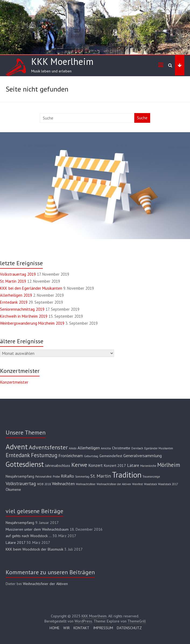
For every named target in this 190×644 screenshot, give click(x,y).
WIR (66, 628)
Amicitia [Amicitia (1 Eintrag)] (106, 448)
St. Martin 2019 (13, 281)
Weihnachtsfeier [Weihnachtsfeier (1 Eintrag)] (86, 484)
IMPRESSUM (103, 628)
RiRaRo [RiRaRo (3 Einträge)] (67, 476)
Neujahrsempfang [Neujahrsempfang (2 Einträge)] (20, 476)
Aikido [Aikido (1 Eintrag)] (73, 448)
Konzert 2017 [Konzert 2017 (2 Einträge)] (115, 465)
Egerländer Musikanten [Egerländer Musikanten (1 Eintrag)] (159, 448)
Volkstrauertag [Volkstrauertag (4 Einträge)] (21, 483)
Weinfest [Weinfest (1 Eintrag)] (138, 484)
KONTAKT (81, 628)
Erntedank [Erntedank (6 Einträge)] (18, 455)
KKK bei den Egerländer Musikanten (31, 288)
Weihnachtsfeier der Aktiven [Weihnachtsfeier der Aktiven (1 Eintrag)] (114, 484)
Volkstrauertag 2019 (18, 274)
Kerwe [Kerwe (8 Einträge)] (79, 465)
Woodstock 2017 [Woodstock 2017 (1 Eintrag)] (168, 484)
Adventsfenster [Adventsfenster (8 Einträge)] (48, 447)
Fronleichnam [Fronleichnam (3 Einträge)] (71, 456)
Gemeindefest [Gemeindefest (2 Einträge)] (111, 456)
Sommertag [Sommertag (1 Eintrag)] (82, 477)
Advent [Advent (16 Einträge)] (17, 447)
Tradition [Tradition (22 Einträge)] (127, 475)
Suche (142, 118)
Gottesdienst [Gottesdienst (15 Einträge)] (25, 464)
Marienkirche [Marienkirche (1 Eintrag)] (148, 466)
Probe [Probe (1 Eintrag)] (56, 477)
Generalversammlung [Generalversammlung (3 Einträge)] (142, 456)
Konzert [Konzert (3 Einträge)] (96, 465)
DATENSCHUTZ (129, 628)
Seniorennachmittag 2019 (22, 309)
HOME (54, 628)
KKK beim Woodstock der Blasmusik (34, 549)
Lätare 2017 (15, 542)
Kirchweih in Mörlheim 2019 (24, 316)
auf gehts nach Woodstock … (29, 536)
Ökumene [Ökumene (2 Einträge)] (13, 489)
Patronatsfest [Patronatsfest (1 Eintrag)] (43, 477)
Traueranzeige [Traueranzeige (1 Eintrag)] (151, 477)
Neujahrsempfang (20, 523)
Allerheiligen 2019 (16, 295)
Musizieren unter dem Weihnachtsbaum (37, 529)
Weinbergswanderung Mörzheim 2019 (32, 323)
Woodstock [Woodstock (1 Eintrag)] (150, 484)
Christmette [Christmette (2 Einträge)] (121, 448)
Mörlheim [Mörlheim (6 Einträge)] (169, 465)
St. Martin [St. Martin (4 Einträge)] (101, 476)
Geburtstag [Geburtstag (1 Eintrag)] (91, 456)
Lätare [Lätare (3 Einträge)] (133, 465)
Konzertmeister (14, 382)
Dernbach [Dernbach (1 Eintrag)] (137, 448)
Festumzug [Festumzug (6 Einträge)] (44, 455)
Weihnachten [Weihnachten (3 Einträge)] (63, 484)
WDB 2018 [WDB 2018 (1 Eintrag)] (44, 484)
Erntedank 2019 (14, 302)
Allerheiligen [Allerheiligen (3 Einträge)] (89, 448)
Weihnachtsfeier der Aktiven (45, 584)
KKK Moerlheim (62, 61)
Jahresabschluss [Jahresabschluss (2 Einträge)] (58, 465)
